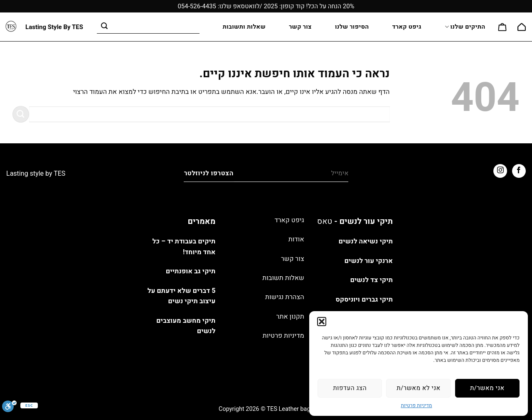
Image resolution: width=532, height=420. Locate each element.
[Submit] (104, 27)
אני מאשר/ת (487, 388)
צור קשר (300, 27)
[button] (322, 322)
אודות (296, 239)
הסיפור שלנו (352, 27)
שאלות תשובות (283, 278)
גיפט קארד (407, 27)
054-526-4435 (197, 6)
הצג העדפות (350, 388)
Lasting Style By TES (54, 27)
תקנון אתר (290, 317)
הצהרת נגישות (285, 297)
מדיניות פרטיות (417, 405)
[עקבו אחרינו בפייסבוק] (519, 171)
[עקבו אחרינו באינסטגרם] (500, 171)
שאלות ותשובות (244, 27)
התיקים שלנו (465, 27)
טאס (325, 221)
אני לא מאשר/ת (418, 388)
